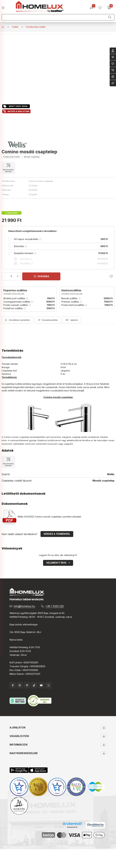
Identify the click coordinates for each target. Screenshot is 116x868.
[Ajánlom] (72, 320)
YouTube (41, 685)
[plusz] (18, 276)
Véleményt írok (56, 563)
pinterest (27, 685)
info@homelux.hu (24, 606)
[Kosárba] (41, 276)
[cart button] (110, 7)
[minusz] (5, 276)
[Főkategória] (3, 27)
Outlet (15, 27)
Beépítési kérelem (61, 253)
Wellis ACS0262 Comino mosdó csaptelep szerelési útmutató (41, 517)
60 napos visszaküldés (61, 239)
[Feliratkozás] (17, 320)
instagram (20, 685)
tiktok (34, 685)
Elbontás (64, 259)
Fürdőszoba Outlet (36, 27)
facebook (13, 685)
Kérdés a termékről (57, 534)
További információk (14, 294)
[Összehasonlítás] (93, 7)
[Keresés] (110, 17)
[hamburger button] (4, 7)
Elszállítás (64, 263)
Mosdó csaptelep (32, 157)
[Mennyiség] (11, 276)
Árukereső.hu (72, 827)
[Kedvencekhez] (111, 276)
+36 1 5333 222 (55, 606)
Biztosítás (61, 246)
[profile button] (101, 7)
